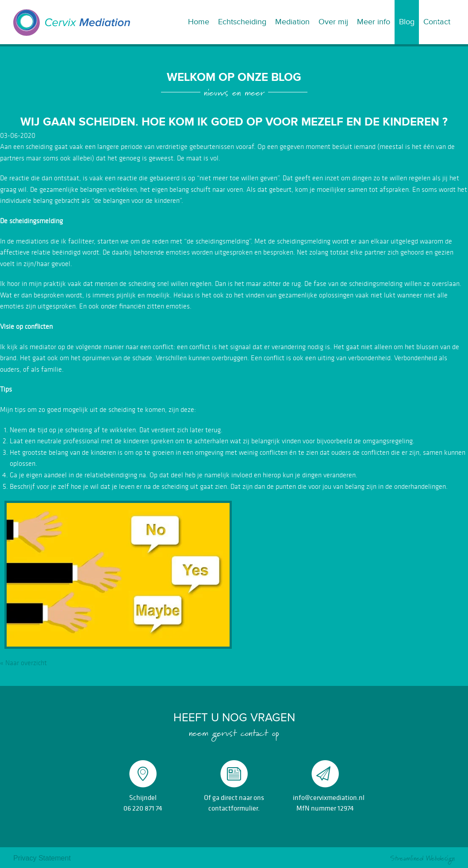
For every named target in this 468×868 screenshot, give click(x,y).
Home (199, 22)
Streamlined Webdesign (422, 858)
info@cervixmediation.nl (329, 797)
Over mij (333, 22)
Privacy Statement (42, 858)
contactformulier (233, 808)
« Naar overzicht (23, 663)
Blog (407, 22)
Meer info (374, 22)
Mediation (292, 22)
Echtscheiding (242, 22)
